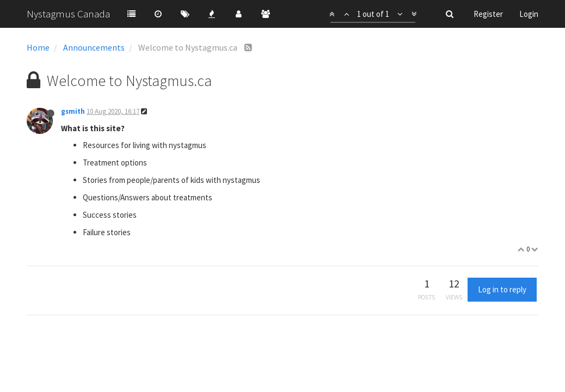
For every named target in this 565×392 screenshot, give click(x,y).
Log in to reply (502, 289)
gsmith (73, 111)
